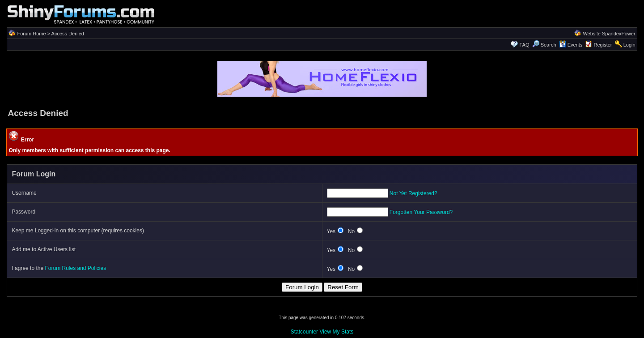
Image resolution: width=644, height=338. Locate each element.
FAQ (524, 45)
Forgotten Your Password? (421, 212)
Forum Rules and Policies (75, 268)
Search (544, 45)
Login (629, 45)
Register (603, 45)
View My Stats (336, 332)
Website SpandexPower (609, 34)
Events (571, 45)
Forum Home (31, 34)
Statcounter (304, 332)
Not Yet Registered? (413, 193)
